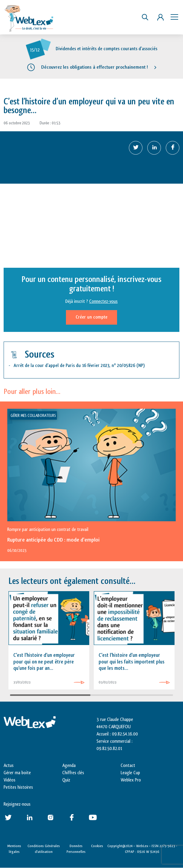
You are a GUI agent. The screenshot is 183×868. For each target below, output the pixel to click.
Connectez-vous (103, 301)
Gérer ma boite (17, 773)
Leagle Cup (130, 773)
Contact (128, 766)
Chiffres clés (73, 773)
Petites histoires (18, 787)
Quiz (66, 780)
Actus (9, 766)
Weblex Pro (131, 780)
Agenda (69, 766)
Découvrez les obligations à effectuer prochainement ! (95, 67)
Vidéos (10, 780)
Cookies (97, 846)
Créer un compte (92, 317)
